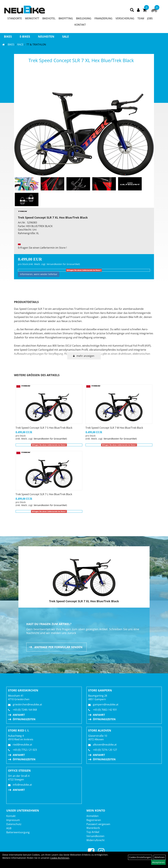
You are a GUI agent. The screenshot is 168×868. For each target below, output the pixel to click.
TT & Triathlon (36, 45)
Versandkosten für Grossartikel (63, 264)
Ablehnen (160, 857)
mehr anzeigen (85, 356)
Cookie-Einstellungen (140, 857)
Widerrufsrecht (95, 840)
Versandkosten (95, 836)
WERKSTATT (32, 18)
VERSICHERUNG (125, 18)
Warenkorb (93, 828)
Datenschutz (14, 824)
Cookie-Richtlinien (60, 858)
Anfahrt (19, 715)
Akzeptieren (158, 862)
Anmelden (93, 816)
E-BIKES (25, 36)
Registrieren (94, 820)
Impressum (13, 820)
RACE (20, 45)
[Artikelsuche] (132, 10)
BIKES (8, 36)
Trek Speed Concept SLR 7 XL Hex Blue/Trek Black (81, 60)
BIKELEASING (84, 18)
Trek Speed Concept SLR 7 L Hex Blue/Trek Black (44, 494)
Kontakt (11, 816)
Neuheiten (46, 36)
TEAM (141, 18)
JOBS (150, 18)
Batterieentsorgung (18, 832)
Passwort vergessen (98, 824)
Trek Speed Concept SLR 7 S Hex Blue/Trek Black (44, 428)
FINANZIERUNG (103, 18)
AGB (9, 828)
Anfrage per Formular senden (58, 647)
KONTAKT (80, 25)
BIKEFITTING (66, 18)
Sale (65, 36)
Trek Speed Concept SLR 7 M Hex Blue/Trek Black (114, 428)
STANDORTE (15, 18)
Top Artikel (93, 832)
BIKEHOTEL (49, 18)
